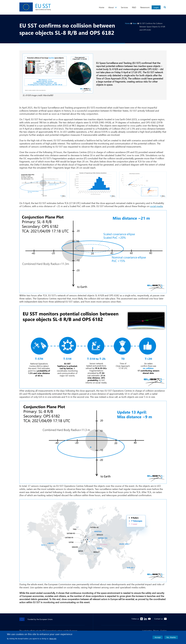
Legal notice (147, 631)
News (135, 23)
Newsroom (145, 7)
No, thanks (171, 639)
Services (124, 7)
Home (102, 7)
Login (156, 7)
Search (165, 7)
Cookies (164, 631)
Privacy (156, 631)
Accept (158, 639)
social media (156, 206)
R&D (134, 7)
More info (53, 640)
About (111, 7)
